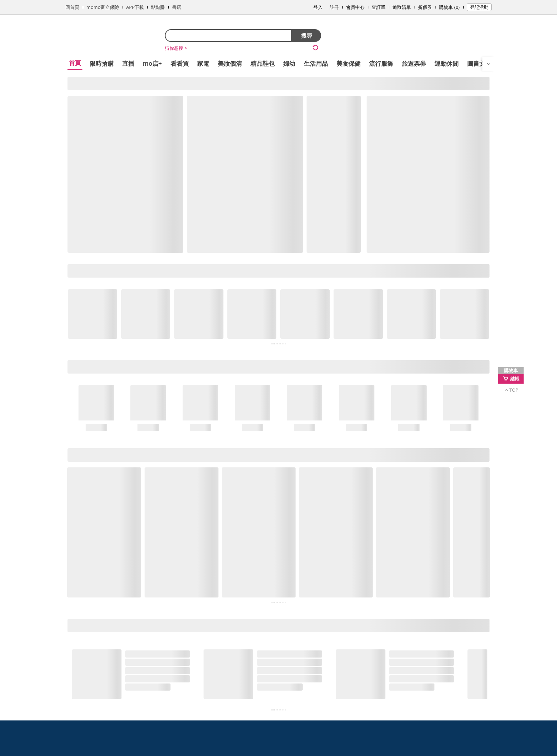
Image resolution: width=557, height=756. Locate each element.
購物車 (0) (449, 7)
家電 (203, 63)
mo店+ (152, 63)
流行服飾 (381, 63)
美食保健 (348, 63)
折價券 (425, 7)
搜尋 (307, 36)
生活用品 (316, 63)
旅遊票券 (414, 63)
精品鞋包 (263, 63)
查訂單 (378, 7)
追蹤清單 (402, 7)
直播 (128, 63)
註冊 (334, 7)
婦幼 (289, 63)
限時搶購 (102, 63)
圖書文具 (479, 63)
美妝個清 (230, 63)
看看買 (180, 63)
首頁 (75, 63)
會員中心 (355, 7)
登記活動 (479, 7)
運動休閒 (447, 63)
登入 (318, 7)
